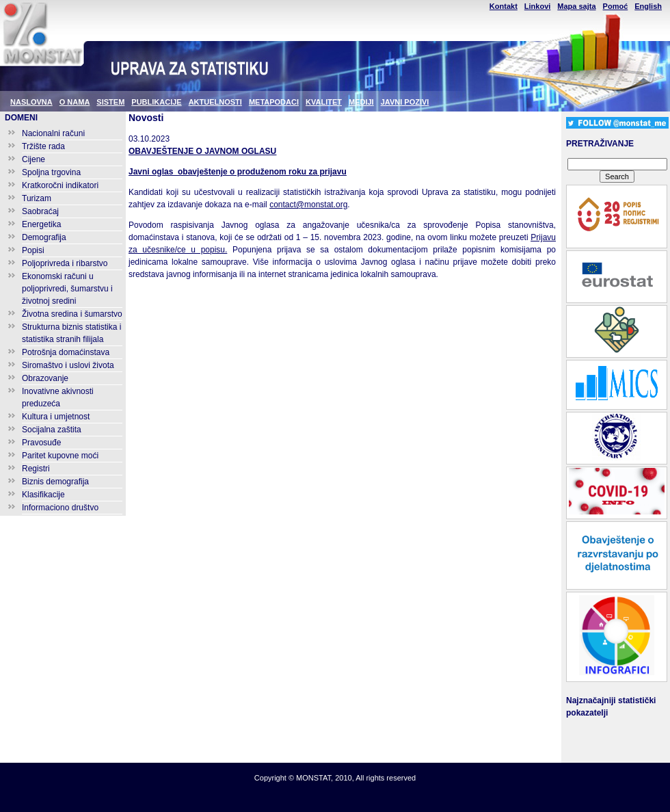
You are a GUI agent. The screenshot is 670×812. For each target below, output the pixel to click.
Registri (36, 469)
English (648, 6)
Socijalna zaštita (52, 430)
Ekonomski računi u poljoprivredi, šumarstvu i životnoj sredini (67, 289)
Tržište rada (43, 146)
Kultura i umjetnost (56, 417)
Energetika (41, 224)
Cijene (33, 159)
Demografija (44, 237)
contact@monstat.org (308, 205)
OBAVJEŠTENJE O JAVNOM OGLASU (202, 151)
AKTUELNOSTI (215, 102)
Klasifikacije (43, 495)
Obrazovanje (45, 378)
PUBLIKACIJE (156, 102)
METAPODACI (274, 102)
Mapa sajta (576, 6)
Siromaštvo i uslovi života (68, 365)
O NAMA (75, 102)
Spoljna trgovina (51, 172)
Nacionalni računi (53, 133)
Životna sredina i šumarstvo (72, 314)
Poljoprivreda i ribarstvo (65, 263)
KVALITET (324, 102)
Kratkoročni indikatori (60, 185)
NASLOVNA (31, 102)
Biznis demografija (55, 482)
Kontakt (504, 6)
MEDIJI (361, 102)
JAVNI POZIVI (405, 102)
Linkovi (538, 6)
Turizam (37, 198)
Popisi (33, 250)
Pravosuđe (41, 443)
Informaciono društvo (60, 508)
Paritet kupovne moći (60, 456)
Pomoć (616, 6)
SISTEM (110, 102)
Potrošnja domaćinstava (66, 352)
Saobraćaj (40, 211)
